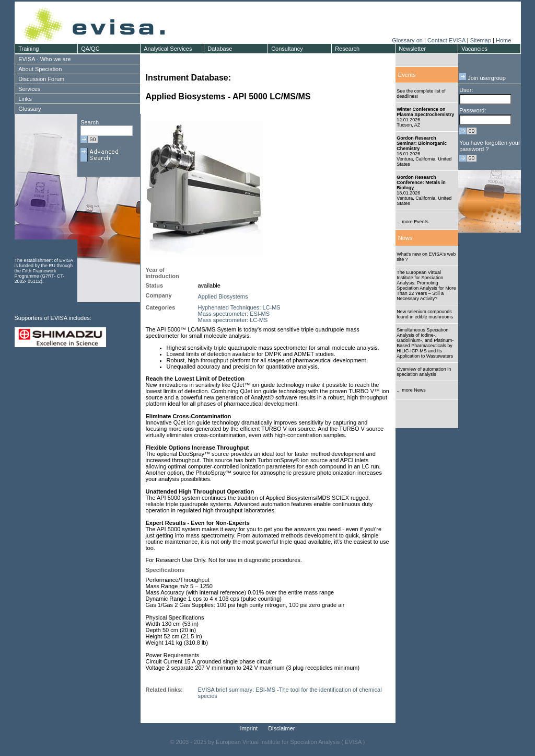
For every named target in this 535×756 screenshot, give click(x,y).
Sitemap (481, 40)
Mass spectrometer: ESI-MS (234, 314)
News (405, 238)
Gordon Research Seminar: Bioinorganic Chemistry (422, 143)
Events (407, 75)
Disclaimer (281, 728)
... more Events (412, 222)
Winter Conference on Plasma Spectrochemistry (425, 112)
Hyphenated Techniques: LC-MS (239, 307)
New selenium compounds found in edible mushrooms (425, 314)
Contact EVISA (446, 40)
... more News (411, 390)
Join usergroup (482, 78)
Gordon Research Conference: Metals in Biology (421, 182)
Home (503, 40)
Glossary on (408, 40)
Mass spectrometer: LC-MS (233, 320)
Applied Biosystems (223, 296)
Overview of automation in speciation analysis (424, 372)
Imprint (249, 728)
